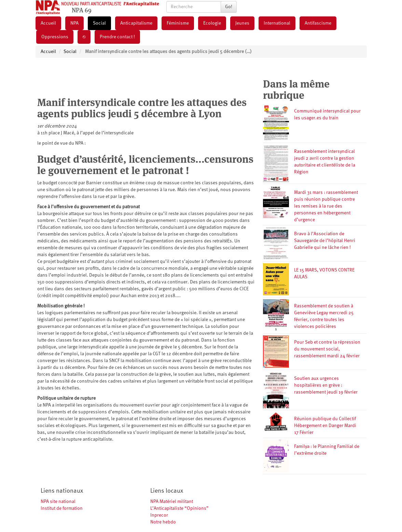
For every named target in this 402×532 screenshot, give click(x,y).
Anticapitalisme (136, 23)
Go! (229, 7)
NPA (74, 23)
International (277, 23)
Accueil (48, 23)
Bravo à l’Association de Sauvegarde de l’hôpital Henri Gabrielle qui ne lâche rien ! (325, 241)
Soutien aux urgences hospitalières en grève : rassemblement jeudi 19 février (326, 385)
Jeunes (242, 23)
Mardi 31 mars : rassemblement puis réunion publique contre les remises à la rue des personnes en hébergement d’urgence (326, 206)
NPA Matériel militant (172, 502)
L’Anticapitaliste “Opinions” (179, 508)
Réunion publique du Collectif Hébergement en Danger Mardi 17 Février (325, 426)
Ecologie (212, 23)
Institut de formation (62, 508)
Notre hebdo (163, 522)
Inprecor (159, 515)
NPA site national (58, 502)
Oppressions (55, 37)
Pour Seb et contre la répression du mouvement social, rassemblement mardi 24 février (327, 349)
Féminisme (178, 23)
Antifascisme (318, 23)
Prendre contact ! (117, 37)
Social (99, 23)
